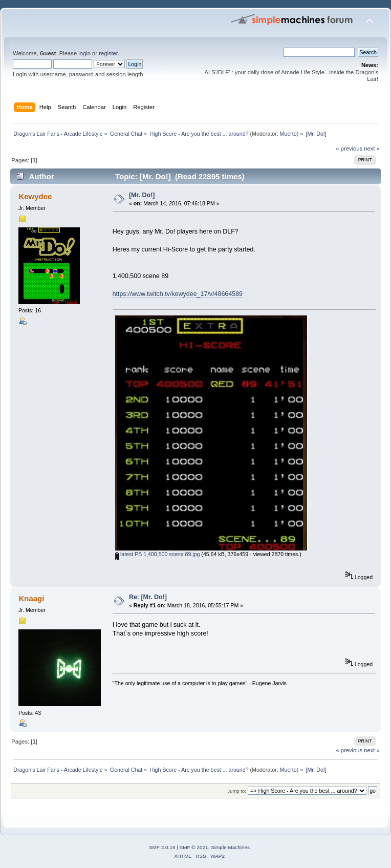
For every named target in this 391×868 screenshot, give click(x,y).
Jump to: (237, 791)
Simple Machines (230, 847)
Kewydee (35, 196)
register (108, 53)
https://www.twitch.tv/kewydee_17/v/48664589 (178, 294)
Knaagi (31, 598)
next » (372, 149)
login (84, 53)
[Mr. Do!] (142, 195)
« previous (349, 149)
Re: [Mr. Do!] (148, 597)
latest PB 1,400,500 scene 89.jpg (157, 554)
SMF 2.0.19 (162, 847)
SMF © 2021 (194, 847)
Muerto (288, 134)
